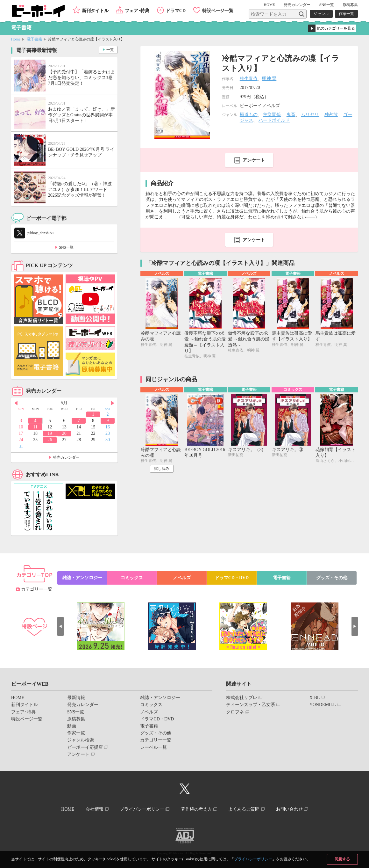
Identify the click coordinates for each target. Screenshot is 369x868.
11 (35, 427)
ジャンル (321, 14)
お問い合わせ (289, 809)
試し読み (162, 469)
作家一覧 (346, 14)
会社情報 (95, 809)
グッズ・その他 (332, 578)
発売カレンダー (66, 457)
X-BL (315, 698)
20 (64, 433)
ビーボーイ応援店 (85, 747)
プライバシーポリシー (253, 859)
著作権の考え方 (196, 809)
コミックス (132, 578)
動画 (72, 726)
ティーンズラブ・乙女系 (251, 705)
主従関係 (272, 115)
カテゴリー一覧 (37, 589)
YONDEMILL (323, 705)
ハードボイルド (274, 120)
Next (113, 403)
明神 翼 (269, 79)
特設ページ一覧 (218, 11)
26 (50, 440)
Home (16, 39)
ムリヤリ (310, 115)
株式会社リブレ (242, 698)
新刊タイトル (95, 11)
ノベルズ (182, 578)
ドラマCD (176, 11)
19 (50, 433)
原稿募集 (350, 5)
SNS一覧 (327, 5)
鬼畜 (291, 115)
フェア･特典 (137, 11)
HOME (269, 5)
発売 (297, 5)
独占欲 (331, 115)
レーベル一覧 (153, 747)
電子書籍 (34, 39)
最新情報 (76, 698)
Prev (16, 403)
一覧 (110, 50)
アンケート (254, 160)
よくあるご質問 (244, 809)
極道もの (249, 115)
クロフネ (235, 712)
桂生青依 (249, 79)
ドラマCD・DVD (232, 578)
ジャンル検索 (81, 740)
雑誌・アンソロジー (82, 578)
